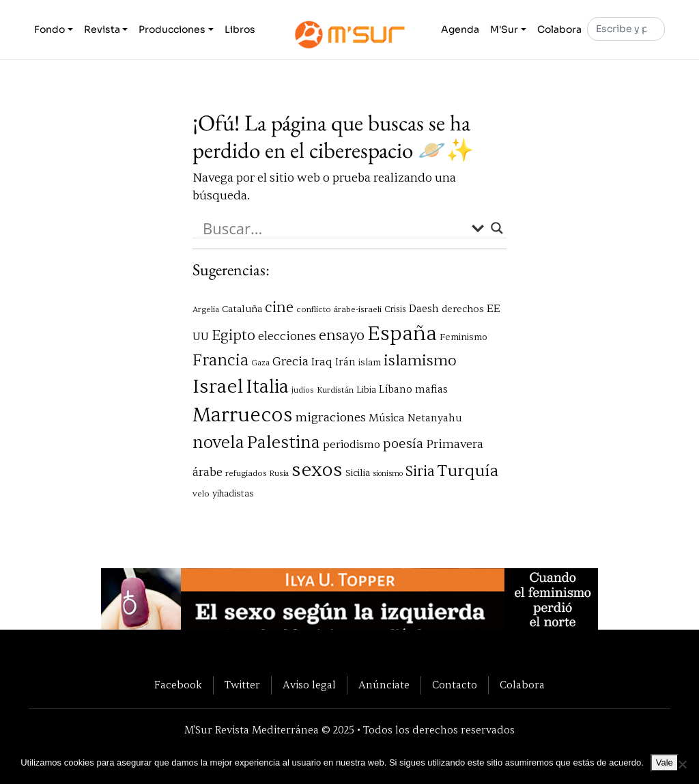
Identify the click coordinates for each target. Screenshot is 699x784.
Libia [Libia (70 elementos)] (366, 390)
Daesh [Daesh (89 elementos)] (424, 309)
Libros (240, 29)
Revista (102, 29)
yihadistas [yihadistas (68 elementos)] (233, 494)
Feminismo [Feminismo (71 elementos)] (463, 337)
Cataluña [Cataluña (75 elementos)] (242, 309)
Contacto (455, 685)
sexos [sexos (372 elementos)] (317, 470)
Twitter (242, 685)
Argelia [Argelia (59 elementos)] (206, 310)
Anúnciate (384, 685)
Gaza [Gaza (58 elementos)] (260, 363)
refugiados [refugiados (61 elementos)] (246, 474)
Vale (665, 762)
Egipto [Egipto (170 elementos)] (233, 336)
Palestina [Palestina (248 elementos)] (284, 443)
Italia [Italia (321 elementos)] (267, 387)
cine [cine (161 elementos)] (279, 308)
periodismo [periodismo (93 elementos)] (352, 445)
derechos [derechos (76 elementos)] (463, 309)
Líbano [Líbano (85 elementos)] (396, 390)
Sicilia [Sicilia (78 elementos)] (358, 473)
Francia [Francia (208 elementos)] (220, 360)
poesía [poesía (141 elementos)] (403, 444)
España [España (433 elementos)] (402, 334)
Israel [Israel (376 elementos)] (218, 387)
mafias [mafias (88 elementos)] (431, 389)
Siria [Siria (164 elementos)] (420, 472)
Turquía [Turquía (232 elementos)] (468, 471)
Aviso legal (309, 685)
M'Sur (504, 29)
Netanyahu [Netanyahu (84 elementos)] (435, 418)
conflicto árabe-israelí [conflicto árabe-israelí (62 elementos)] (339, 309)
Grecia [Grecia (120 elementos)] (290, 362)
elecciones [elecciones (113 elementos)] (287, 336)
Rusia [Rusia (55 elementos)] (279, 474)
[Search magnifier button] (497, 228)
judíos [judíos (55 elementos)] (303, 390)
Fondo (49, 29)
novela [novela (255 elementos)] (218, 443)
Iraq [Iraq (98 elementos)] (322, 362)
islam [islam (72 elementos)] (370, 362)
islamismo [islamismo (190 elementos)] (420, 361)
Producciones (172, 29)
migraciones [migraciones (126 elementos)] (331, 417)
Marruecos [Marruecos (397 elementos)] (243, 415)
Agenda (460, 29)
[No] (682, 764)
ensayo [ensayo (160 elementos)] (342, 336)
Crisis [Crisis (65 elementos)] (395, 309)
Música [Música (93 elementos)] (387, 418)
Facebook (178, 685)
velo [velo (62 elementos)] (201, 494)
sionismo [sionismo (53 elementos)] (388, 474)
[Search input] (334, 228)
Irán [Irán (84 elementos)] (345, 362)
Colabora (559, 29)
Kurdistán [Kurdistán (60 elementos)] (335, 390)
